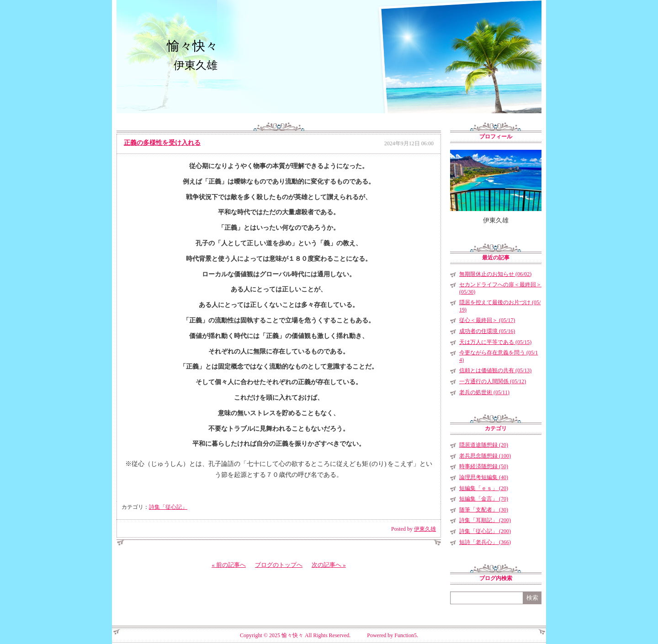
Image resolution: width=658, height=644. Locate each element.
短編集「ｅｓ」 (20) (484, 488)
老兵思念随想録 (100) (485, 456)
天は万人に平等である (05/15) (495, 342)
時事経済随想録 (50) (484, 466)
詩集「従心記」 (168, 507)
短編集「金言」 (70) (484, 499)
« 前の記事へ (229, 565)
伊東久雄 (425, 529)
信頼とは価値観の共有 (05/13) (495, 370)
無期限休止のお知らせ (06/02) (495, 274)
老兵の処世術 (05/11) (484, 392)
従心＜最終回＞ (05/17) (487, 320)
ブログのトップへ (279, 565)
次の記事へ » (329, 565)
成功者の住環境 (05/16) (487, 331)
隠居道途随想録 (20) (484, 445)
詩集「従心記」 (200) (485, 531)
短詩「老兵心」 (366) (485, 542)
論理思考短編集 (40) (484, 477)
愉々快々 (192, 46)
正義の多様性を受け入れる (162, 143)
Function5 (406, 635)
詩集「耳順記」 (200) (485, 520)
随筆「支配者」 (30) (484, 510)
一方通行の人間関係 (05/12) (493, 381)
